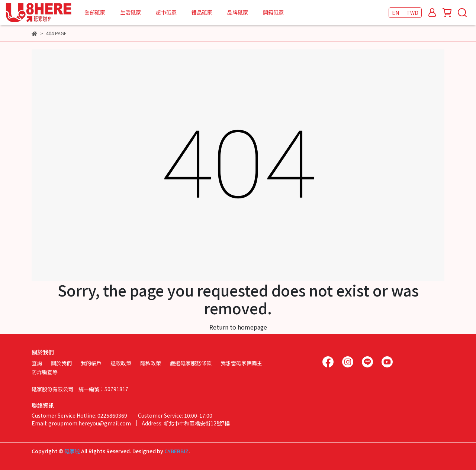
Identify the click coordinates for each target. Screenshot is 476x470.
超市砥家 (166, 12)
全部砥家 (95, 12)
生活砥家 (131, 12)
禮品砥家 (202, 12)
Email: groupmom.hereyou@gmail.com (81, 423)
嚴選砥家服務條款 (191, 363)
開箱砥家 (273, 12)
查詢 (37, 363)
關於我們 (61, 363)
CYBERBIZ (176, 451)
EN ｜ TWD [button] (405, 13)
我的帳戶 (91, 363)
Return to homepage (238, 327)
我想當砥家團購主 (241, 363)
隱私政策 (151, 363)
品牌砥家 (238, 12)
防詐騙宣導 (45, 372)
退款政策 (121, 363)
